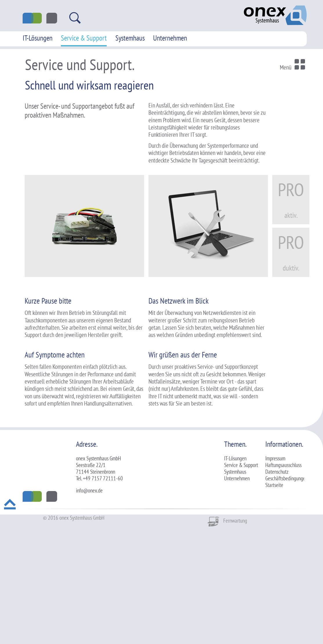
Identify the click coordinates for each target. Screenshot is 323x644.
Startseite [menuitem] (274, 599)
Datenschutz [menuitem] (277, 586)
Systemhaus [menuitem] (130, 38)
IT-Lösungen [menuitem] (38, 38)
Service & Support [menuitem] (84, 38)
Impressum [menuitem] (275, 573)
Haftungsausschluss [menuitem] (283, 579)
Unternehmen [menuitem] (170, 38)
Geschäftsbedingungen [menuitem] (286, 593)
